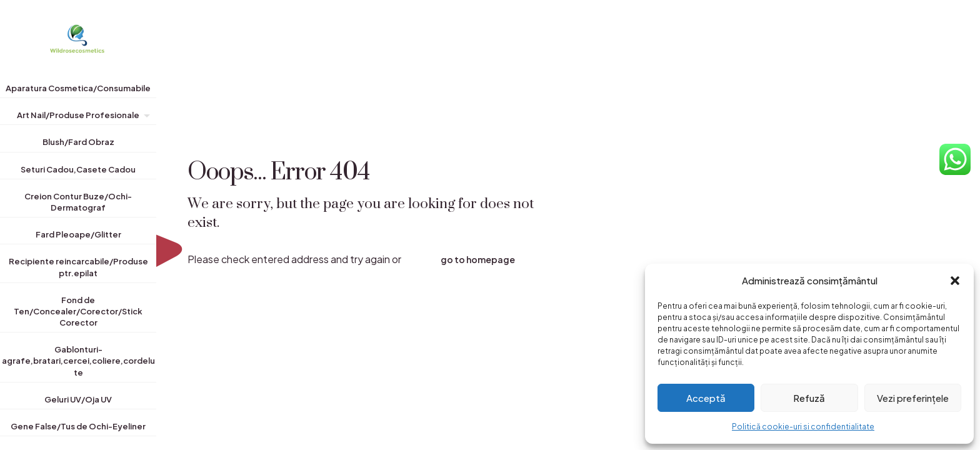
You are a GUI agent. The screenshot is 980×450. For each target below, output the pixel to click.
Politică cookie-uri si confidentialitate (803, 427)
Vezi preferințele (913, 398)
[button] (955, 281)
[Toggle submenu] (144, 117)
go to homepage (478, 259)
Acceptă (706, 398)
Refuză (809, 398)
